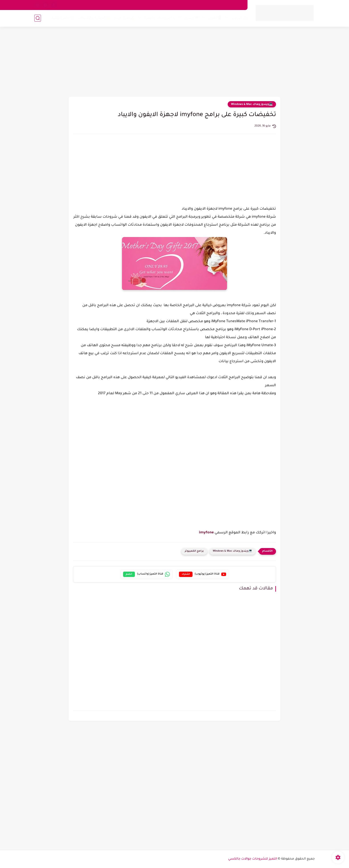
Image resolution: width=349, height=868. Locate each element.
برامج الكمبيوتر (194, 551)
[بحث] (38, 18)
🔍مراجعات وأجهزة (160, 18)
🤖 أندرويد (240, 18)
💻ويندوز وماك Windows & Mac (252, 104)
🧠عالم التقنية (63, 18)
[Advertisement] (174, 62)
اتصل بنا (221, 5)
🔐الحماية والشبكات (94, 18)
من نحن (237, 5)
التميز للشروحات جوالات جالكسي (253, 859)
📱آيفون (215, 18)
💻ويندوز (192, 18)
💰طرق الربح (124, 18)
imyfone (206, 533)
